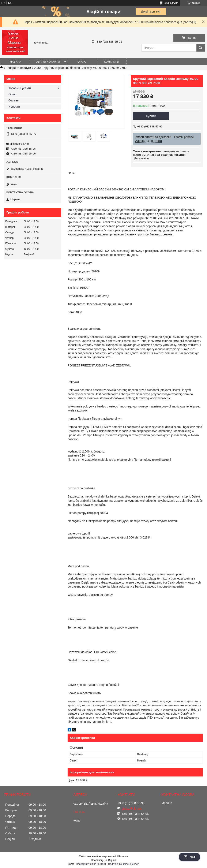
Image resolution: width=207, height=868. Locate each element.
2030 (37, 68)
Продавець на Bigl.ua (103, 860)
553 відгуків (171, 3)
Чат (189, 857)
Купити (151, 116)
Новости (14, 107)
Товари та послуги (18, 68)
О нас (82, 62)
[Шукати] (201, 48)
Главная (15, 62)
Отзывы (14, 100)
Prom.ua (123, 856)
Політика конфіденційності (124, 864)
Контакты (112, 62)
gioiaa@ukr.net (20, 144)
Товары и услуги (47, 62)
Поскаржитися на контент (91, 864)
